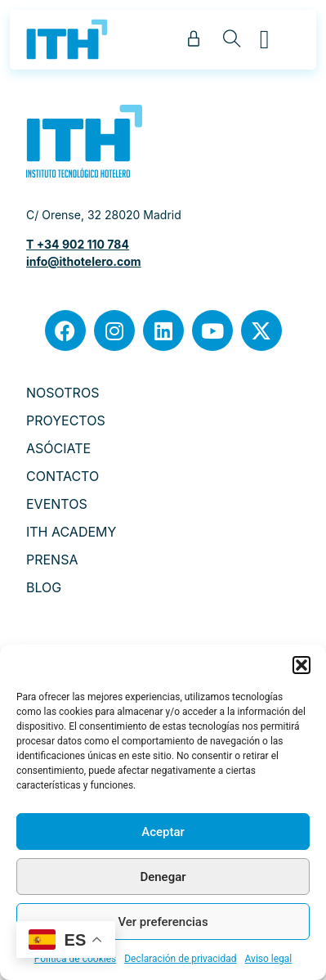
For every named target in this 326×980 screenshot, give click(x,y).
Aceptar (163, 832)
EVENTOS (57, 504)
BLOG (44, 587)
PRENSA (52, 560)
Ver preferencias (163, 922)
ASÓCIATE (58, 448)
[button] (301, 665)
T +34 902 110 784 (78, 244)
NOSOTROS (63, 393)
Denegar (163, 877)
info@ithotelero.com (84, 261)
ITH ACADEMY (71, 532)
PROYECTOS (66, 420)
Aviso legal (269, 959)
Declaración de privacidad (180, 959)
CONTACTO (63, 476)
